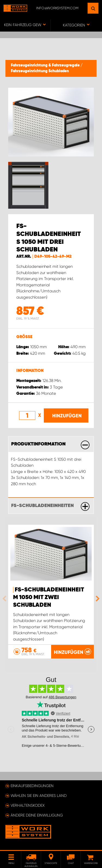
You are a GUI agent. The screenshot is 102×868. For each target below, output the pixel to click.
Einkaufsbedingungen (32, 786)
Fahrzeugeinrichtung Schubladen (40, 71)
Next (96, 599)
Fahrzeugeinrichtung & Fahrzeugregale (46, 65)
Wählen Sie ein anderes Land (39, 796)
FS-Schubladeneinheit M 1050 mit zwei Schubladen (49, 597)
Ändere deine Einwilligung (37, 815)
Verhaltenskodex (28, 805)
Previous (6, 599)
